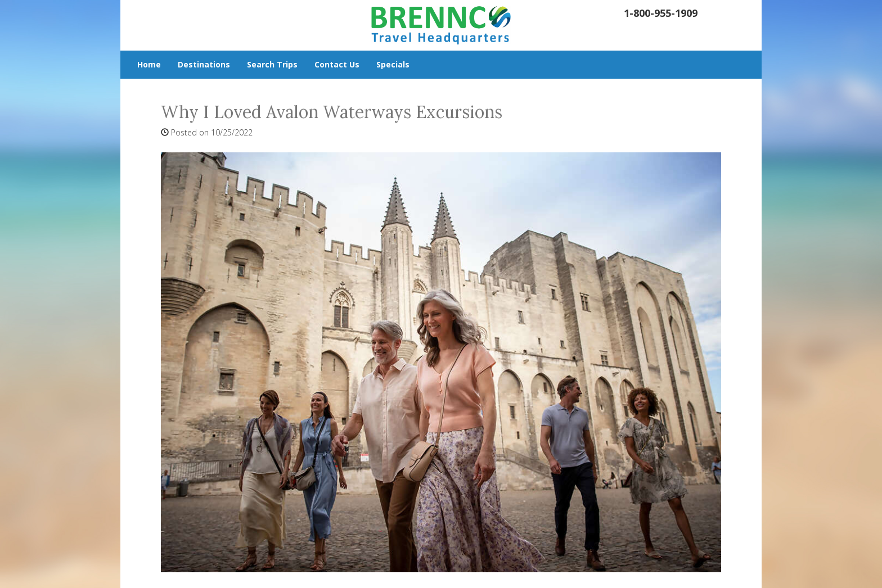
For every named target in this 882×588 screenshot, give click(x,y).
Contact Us (337, 64)
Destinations (204, 64)
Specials (393, 64)
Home (149, 64)
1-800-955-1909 (661, 13)
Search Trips (272, 64)
